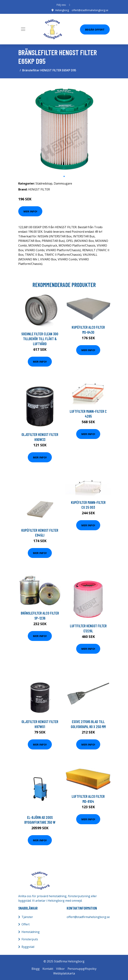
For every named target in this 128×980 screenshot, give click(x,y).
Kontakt (48, 969)
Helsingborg (62, 10)
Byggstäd (28, 947)
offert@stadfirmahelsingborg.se (90, 10)
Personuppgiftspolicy (82, 969)
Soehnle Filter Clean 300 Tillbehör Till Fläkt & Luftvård (40, 339)
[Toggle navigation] (23, 29)
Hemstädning (31, 932)
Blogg (36, 969)
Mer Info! (30, 211)
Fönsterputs (30, 939)
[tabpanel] (64, 127)
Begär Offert (95, 29)
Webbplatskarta (64, 973)
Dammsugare (63, 183)
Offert (26, 924)
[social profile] (69, 5)
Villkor (60, 969)
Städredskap (44, 183)
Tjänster (27, 917)
